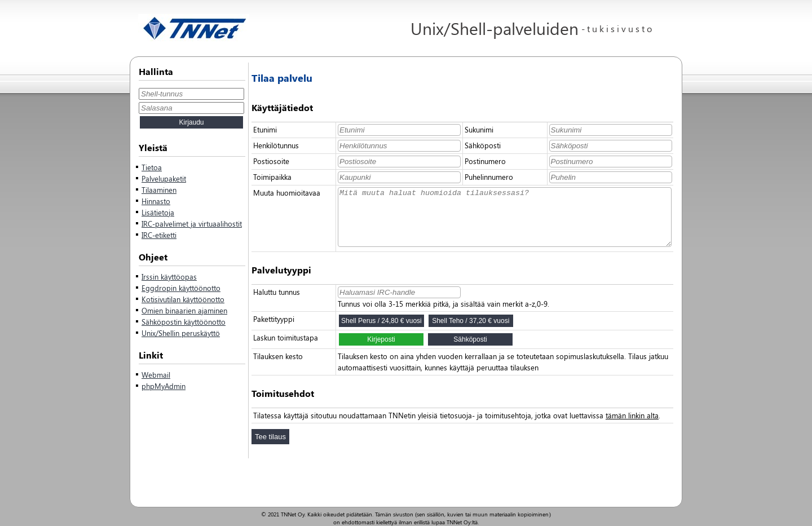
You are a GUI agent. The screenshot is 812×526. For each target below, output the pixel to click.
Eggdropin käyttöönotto (181, 288)
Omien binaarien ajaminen (184, 310)
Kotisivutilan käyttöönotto (183, 299)
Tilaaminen (159, 190)
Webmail (156, 375)
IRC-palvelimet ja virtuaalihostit (192, 224)
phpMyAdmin (164, 386)
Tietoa (152, 167)
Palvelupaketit (164, 178)
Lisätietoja (158, 212)
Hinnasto (156, 201)
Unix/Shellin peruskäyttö (181, 333)
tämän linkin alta (632, 415)
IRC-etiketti (159, 235)
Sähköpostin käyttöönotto (184, 322)
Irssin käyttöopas (169, 277)
